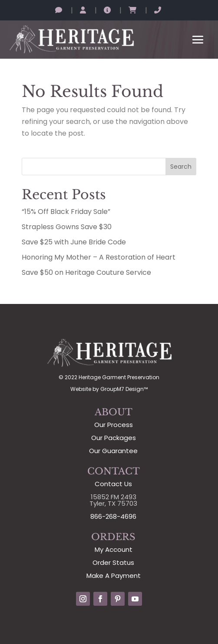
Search (181, 167)
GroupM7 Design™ (124, 389)
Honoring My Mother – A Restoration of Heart (99, 257)
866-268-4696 (113, 516)
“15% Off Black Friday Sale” (66, 212)
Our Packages (114, 438)
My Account (114, 549)
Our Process (114, 425)
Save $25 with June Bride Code (74, 242)
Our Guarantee (113, 451)
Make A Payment (114, 576)
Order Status (113, 562)
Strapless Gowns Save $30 (67, 227)
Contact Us (113, 484)
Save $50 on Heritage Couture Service (86, 272)
